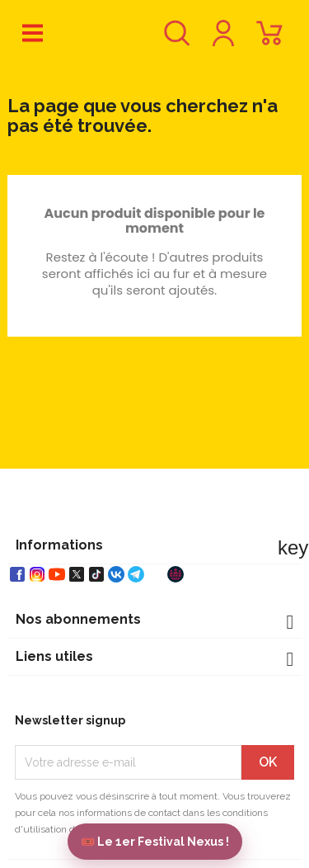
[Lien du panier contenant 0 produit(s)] (269, 41)
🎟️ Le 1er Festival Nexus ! (155, 842)
